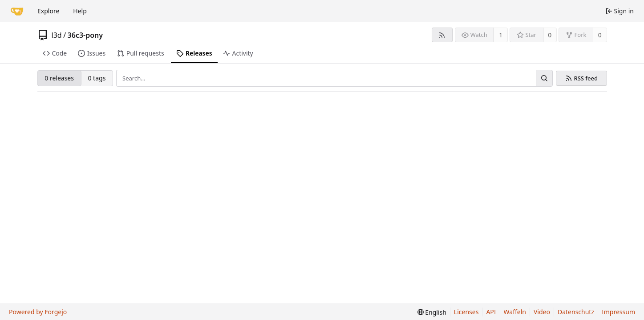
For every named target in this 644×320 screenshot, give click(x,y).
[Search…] (544, 78)
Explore (48, 11)
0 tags (97, 78)
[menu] (432, 312)
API (491, 312)
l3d (57, 35)
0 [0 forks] (600, 35)
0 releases (59, 78)
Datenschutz (576, 312)
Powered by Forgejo (38, 312)
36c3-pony (85, 35)
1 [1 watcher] (501, 35)
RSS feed (586, 78)
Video (542, 312)
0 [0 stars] (550, 35)
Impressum (618, 312)
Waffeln (515, 312)
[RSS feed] (442, 35)
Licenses (466, 312)
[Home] (17, 11)
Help (80, 11)
